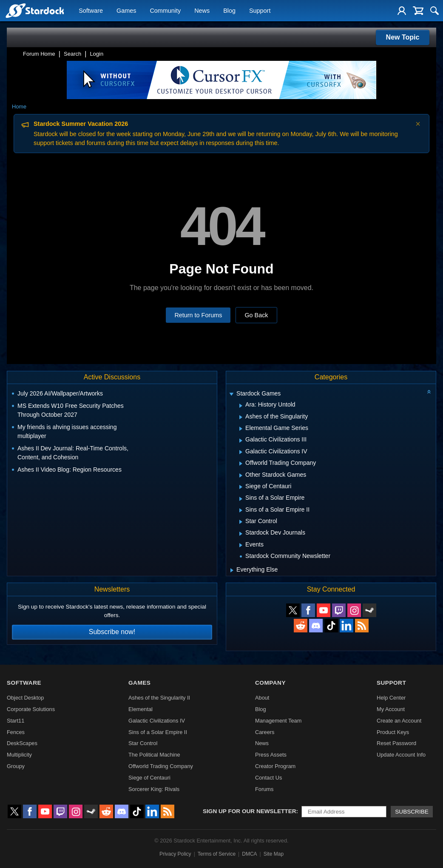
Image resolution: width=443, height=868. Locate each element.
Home (19, 107)
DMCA (249, 854)
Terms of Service (217, 854)
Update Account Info (401, 755)
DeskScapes (22, 743)
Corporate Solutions (31, 709)
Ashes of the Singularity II (159, 698)
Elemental (141, 709)
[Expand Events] (241, 545)
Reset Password (396, 743)
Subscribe (412, 812)
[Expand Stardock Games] (232, 394)
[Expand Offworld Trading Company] (241, 464)
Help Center (391, 698)
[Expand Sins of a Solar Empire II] (241, 510)
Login (97, 54)
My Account (391, 709)
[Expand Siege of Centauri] (241, 487)
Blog (229, 11)
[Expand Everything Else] (232, 570)
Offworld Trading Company (161, 766)
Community (165, 11)
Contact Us (268, 778)
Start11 (16, 721)
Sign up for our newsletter (250, 811)
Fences (16, 732)
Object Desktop (26, 698)
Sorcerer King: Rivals (154, 789)
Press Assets (271, 755)
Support (260, 11)
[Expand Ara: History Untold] (241, 406)
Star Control (143, 743)
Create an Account (399, 721)
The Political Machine (154, 755)
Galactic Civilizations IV (157, 721)
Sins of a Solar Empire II (158, 732)
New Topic (403, 37)
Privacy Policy (175, 854)
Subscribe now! (112, 632)
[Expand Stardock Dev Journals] (241, 534)
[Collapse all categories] (429, 392)
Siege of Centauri (149, 778)
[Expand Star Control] (241, 522)
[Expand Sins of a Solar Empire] (241, 499)
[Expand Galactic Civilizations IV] (241, 452)
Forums (264, 789)
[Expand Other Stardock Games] (241, 475)
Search (72, 54)
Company (270, 683)
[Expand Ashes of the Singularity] (241, 417)
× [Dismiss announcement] (418, 124)
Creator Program (275, 766)
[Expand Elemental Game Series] (241, 429)
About (262, 698)
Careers (265, 732)
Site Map (274, 854)
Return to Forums (198, 315)
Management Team (278, 721)
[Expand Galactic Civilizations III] (241, 441)
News (202, 11)
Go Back (256, 315)
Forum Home (39, 54)
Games (126, 11)
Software (91, 11)
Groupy (16, 766)
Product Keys (393, 732)
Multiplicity (19, 755)
